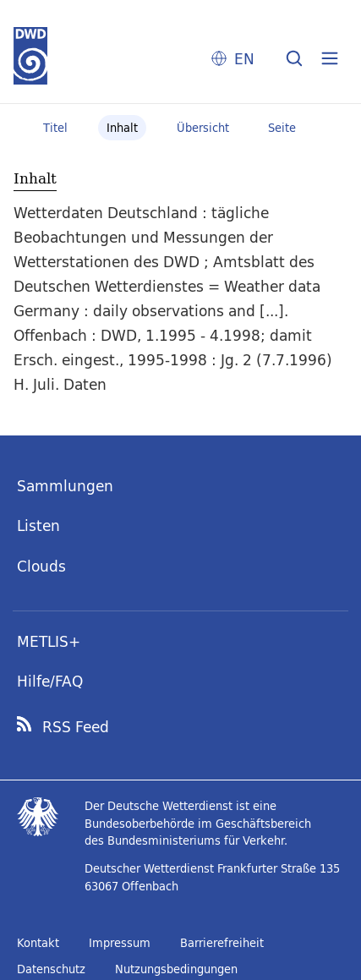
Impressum (120, 943)
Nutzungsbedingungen (176, 969)
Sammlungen (65, 486)
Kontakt (38, 943)
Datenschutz (51, 969)
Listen (38, 526)
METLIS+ (49, 641)
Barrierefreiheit (222, 943)
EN (244, 59)
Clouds (41, 566)
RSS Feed (76, 727)
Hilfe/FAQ (50, 681)
